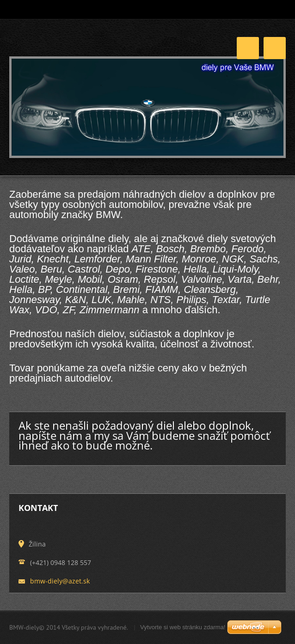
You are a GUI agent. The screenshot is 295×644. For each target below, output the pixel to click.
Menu (275, 48)
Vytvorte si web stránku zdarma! (183, 627)
